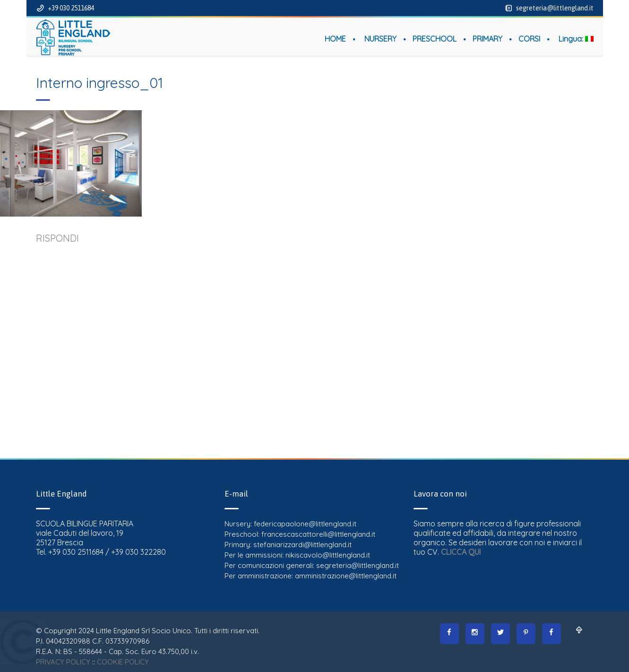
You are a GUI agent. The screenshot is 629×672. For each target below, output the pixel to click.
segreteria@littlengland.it (554, 8)
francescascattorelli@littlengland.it (318, 534)
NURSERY (380, 39)
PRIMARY (487, 39)
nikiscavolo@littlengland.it (328, 555)
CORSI (529, 39)
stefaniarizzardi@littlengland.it (302, 545)
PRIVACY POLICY (63, 662)
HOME (335, 39)
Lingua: (576, 39)
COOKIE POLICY (123, 662)
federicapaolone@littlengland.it (305, 524)
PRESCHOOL (435, 39)
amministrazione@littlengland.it (346, 576)
